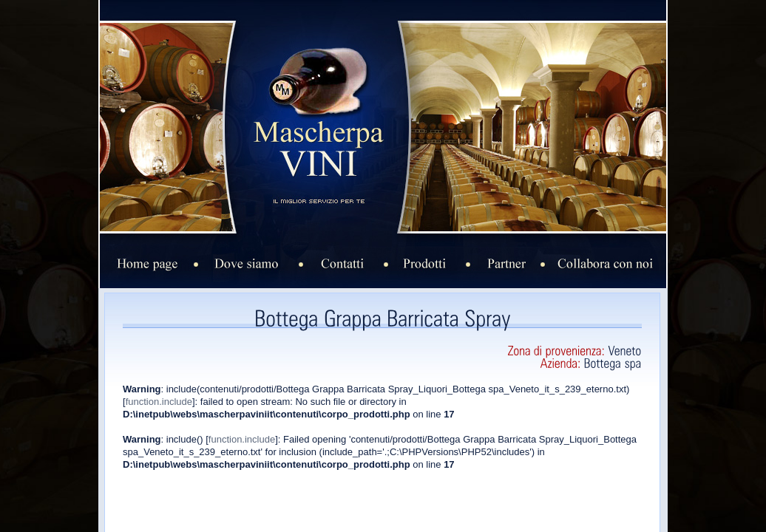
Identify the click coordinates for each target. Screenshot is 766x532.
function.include (159, 402)
